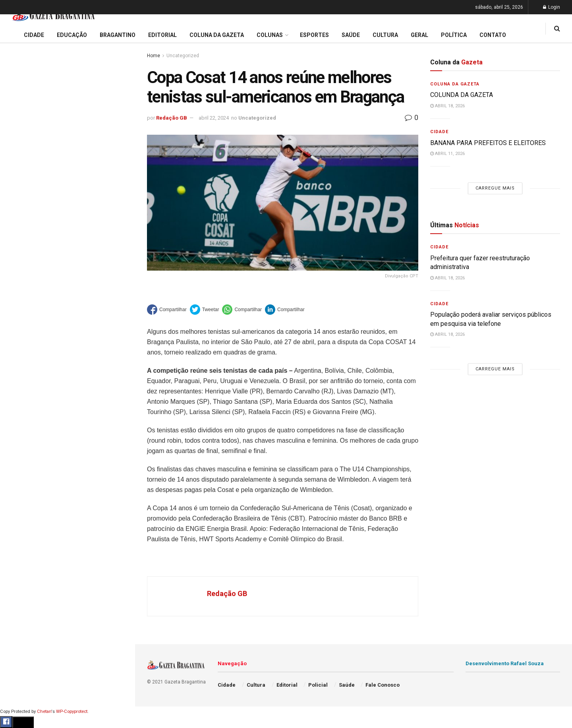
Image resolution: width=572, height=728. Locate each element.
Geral (15, 401)
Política (18, 371)
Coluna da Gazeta (31, 295)
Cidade (17, 250)
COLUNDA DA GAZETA (462, 95)
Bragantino (23, 310)
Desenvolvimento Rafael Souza (505, 663)
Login (552, 7)
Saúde (16, 386)
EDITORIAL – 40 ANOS (41, 165)
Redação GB (172, 118)
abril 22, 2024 (214, 118)
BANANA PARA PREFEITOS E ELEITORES (488, 143)
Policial (18, 356)
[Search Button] (118, 476)
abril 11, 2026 (447, 154)
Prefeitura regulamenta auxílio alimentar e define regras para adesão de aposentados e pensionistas (67, 125)
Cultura (18, 341)
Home (154, 56)
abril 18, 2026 (447, 106)
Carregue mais (67, 187)
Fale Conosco (26, 416)
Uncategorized (183, 56)
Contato (493, 35)
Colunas (270, 35)
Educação (21, 265)
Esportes (20, 325)
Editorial (19, 280)
